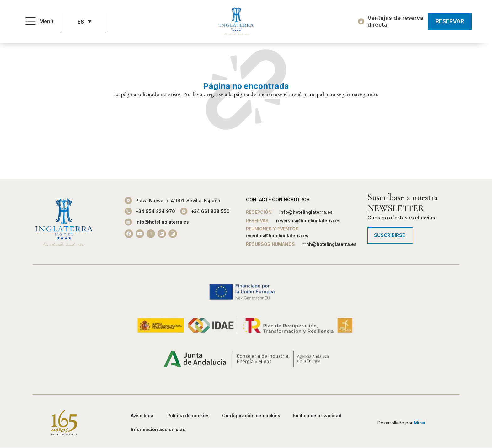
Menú (46, 21)
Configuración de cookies (251, 416)
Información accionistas (158, 429)
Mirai (420, 423)
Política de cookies (188, 416)
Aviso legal (143, 416)
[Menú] (31, 22)
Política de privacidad (317, 416)
